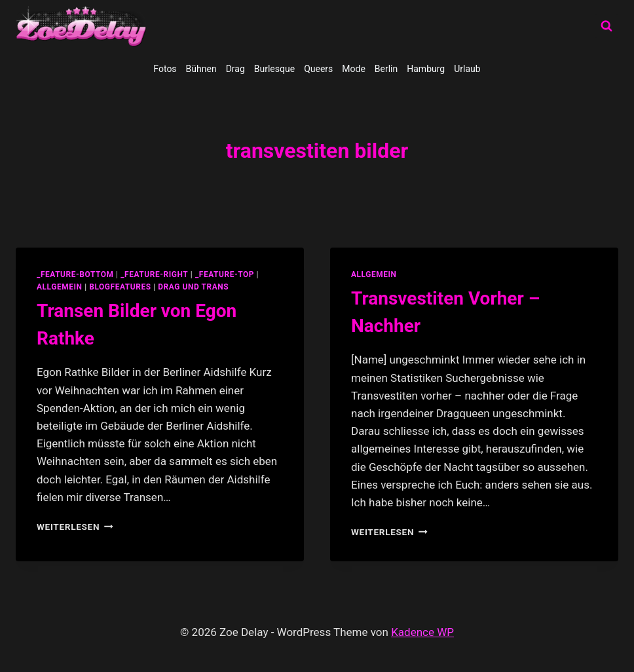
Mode (354, 69)
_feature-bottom (75, 274)
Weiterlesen (75, 527)
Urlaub (467, 69)
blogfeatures (120, 287)
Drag (235, 69)
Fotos (165, 69)
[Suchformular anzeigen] (606, 26)
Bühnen (201, 69)
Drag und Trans (193, 287)
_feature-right (154, 274)
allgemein (60, 287)
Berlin (386, 69)
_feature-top (225, 274)
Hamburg (426, 69)
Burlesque (274, 69)
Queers (318, 69)
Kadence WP (422, 632)
